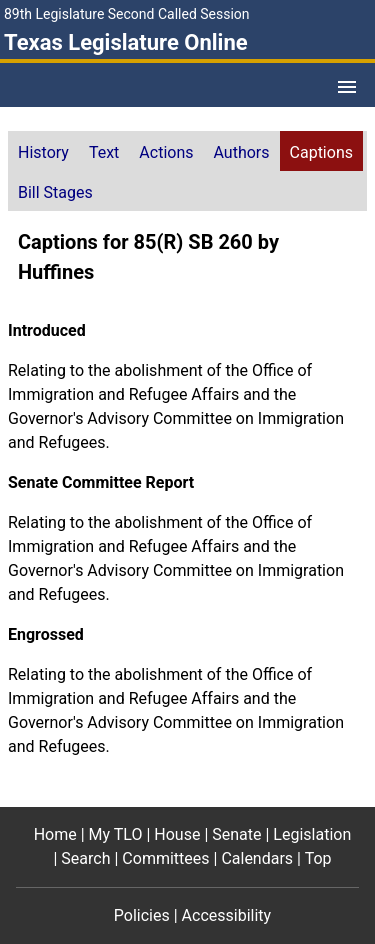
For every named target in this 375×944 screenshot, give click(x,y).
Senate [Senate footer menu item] (236, 834)
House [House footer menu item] (177, 834)
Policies (142, 915)
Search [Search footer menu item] (85, 858)
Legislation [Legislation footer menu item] (312, 834)
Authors (242, 152)
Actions (166, 152)
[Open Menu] (347, 87)
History (43, 152)
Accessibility (227, 915)
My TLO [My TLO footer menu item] (116, 834)
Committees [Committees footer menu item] (165, 858)
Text (104, 152)
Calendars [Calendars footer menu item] (257, 858)
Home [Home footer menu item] (55, 834)
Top (318, 858)
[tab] (43, 151)
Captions (321, 152)
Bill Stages (55, 192)
